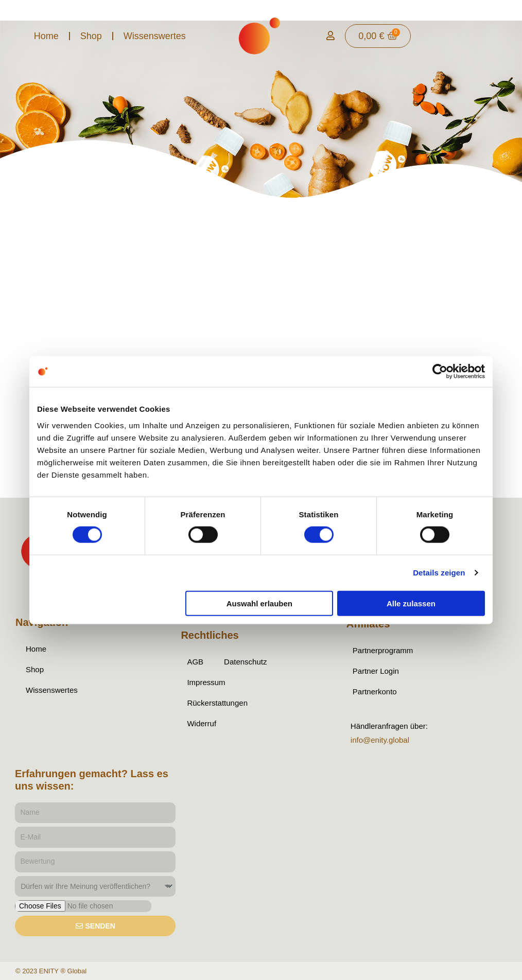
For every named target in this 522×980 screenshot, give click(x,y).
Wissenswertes (155, 36)
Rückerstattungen (217, 703)
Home (46, 36)
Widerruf (202, 723)
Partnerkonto (375, 692)
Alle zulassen (411, 603)
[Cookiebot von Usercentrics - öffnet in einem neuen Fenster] (440, 372)
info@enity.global (380, 740)
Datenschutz (245, 662)
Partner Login (376, 671)
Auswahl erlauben (259, 603)
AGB (195, 662)
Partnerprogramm (383, 650)
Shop (91, 36)
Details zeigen (439, 573)
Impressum (206, 682)
